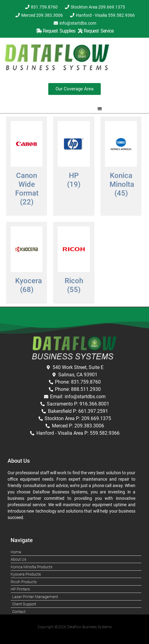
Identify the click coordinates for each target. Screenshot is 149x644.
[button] (100, 108)
